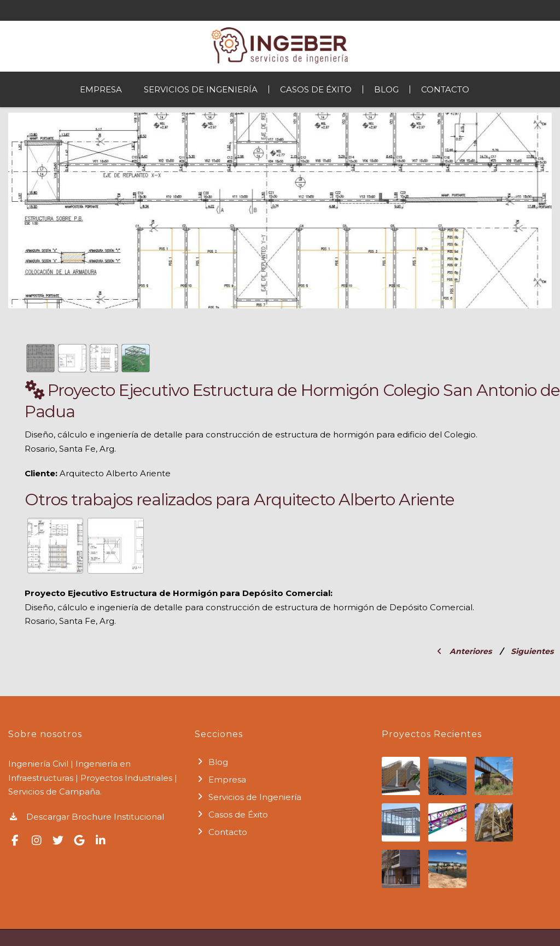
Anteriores (465, 651)
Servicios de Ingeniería (201, 89)
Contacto (445, 89)
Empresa (101, 89)
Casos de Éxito (316, 89)
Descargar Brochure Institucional (86, 817)
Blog (386, 89)
